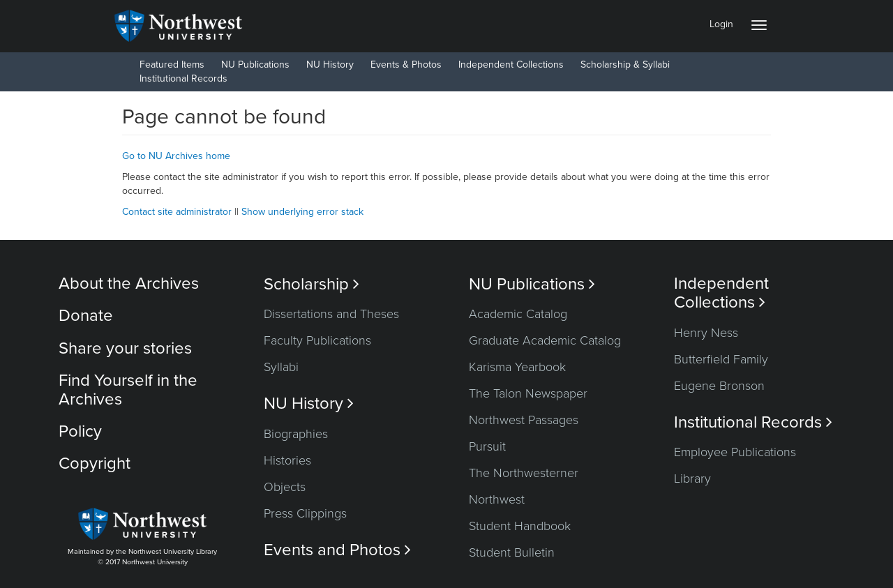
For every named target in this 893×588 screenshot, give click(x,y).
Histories (287, 460)
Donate (86, 316)
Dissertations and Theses (331, 314)
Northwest (497, 499)
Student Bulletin (512, 552)
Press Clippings (305, 513)
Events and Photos (337, 550)
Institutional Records (183, 78)
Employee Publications (735, 452)
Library (692, 478)
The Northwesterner (524, 473)
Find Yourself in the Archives (128, 390)
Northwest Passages (524, 420)
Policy (80, 431)
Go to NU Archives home (176, 156)
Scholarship (312, 284)
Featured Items (172, 65)
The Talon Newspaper (528, 393)
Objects (285, 487)
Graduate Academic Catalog (545, 340)
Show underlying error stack (302, 212)
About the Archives (129, 284)
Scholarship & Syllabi (625, 65)
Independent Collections (511, 65)
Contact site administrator (177, 212)
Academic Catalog (518, 314)
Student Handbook (520, 526)
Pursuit (487, 446)
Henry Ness (706, 333)
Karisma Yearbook (517, 367)
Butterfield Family (721, 359)
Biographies (296, 434)
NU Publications (255, 65)
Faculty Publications (317, 340)
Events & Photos (406, 65)
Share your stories (125, 348)
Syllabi (281, 367)
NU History (330, 65)
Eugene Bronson (719, 386)
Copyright (95, 463)
